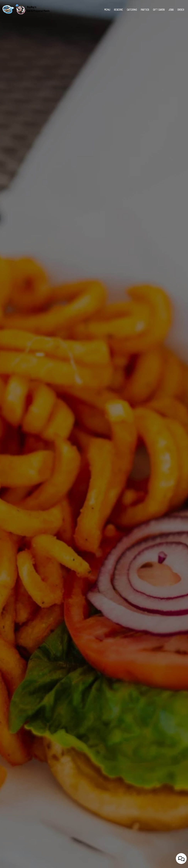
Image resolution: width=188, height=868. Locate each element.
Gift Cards (159, 10)
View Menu (94, 448)
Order (181, 10)
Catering (132, 10)
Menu (107, 10)
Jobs (171, 10)
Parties (145, 10)
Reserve (118, 10)
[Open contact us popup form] (181, 859)
